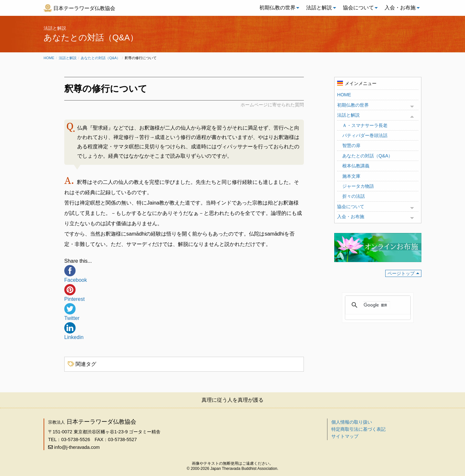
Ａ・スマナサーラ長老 (365, 125)
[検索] (377, 305)
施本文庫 (351, 176)
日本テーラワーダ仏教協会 (84, 8)
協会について (358, 8)
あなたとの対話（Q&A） (100, 58)
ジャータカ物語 (358, 186)
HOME (344, 95)
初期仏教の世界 (277, 8)
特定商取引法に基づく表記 (358, 429)
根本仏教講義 (356, 166)
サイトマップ (345, 436)
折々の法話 (354, 196)
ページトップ (401, 273)
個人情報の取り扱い (352, 422)
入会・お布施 (400, 8)
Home (49, 58)
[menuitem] (278, 8)
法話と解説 (319, 8)
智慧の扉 (351, 145)
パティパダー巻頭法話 (365, 135)
